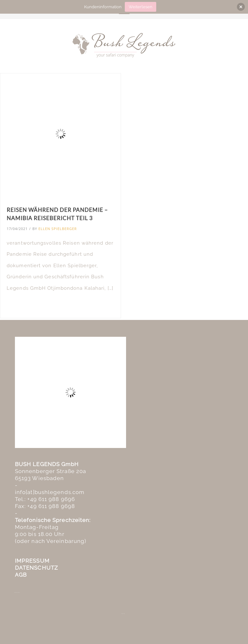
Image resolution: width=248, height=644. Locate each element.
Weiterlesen (141, 7)
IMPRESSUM (32, 561)
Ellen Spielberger (58, 229)
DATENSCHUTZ (37, 568)
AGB (21, 575)
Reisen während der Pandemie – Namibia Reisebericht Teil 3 (57, 214)
